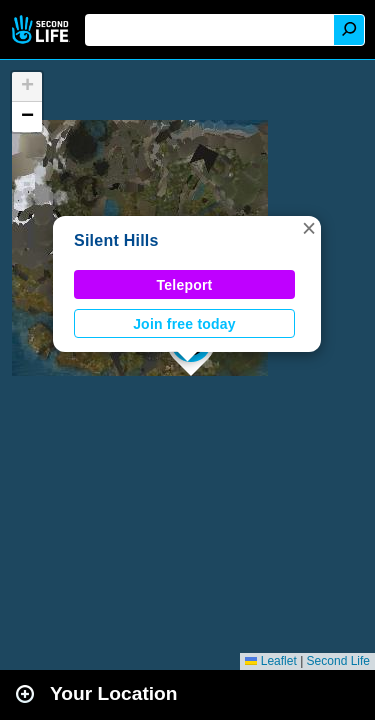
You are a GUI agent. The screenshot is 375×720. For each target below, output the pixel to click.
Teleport (185, 285)
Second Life (42, 29)
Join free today (184, 324)
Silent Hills (116, 240)
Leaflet (270, 661)
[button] (309, 228)
